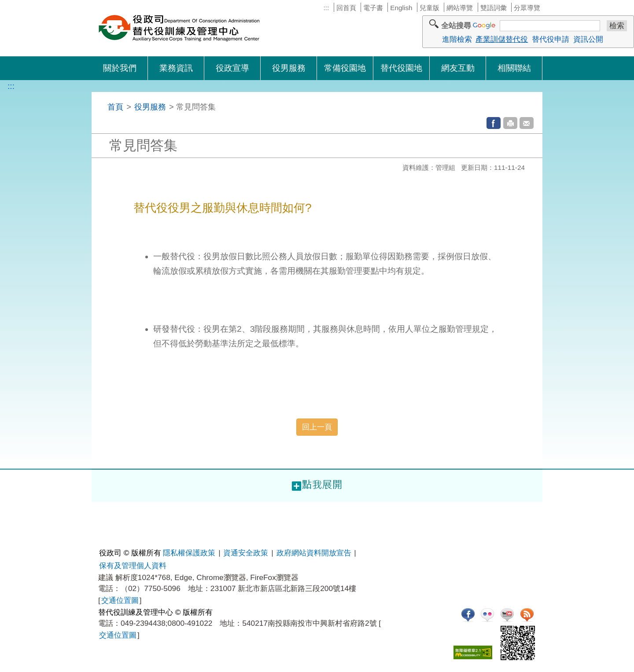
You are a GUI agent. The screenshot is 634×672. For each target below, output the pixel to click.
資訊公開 (588, 39)
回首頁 (346, 8)
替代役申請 (551, 39)
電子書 (373, 8)
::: (326, 8)
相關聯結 (514, 68)
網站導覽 (460, 8)
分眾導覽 (527, 8)
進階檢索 (457, 39)
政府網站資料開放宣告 (314, 553)
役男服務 (289, 68)
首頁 (115, 107)
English (401, 8)
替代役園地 (401, 68)
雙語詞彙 (494, 8)
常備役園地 (345, 68)
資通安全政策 (246, 553)
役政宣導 (232, 68)
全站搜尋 (456, 26)
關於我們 (120, 68)
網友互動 (458, 68)
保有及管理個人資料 (133, 566)
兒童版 (429, 8)
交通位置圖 (120, 600)
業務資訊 (176, 68)
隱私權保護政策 (189, 553)
